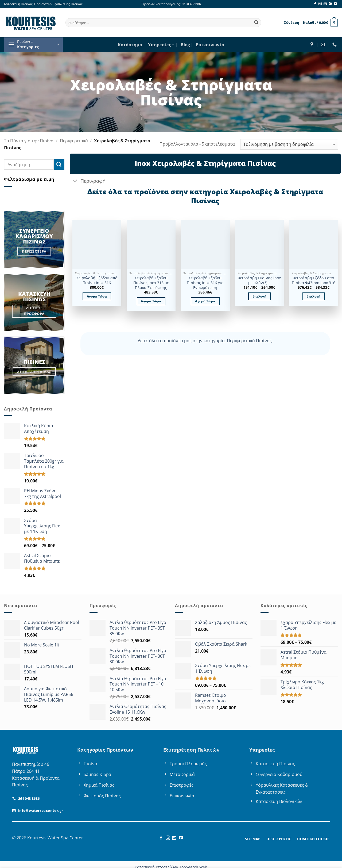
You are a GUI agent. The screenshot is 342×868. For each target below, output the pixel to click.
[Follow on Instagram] (320, 4)
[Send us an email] (325, 4)
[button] (292, 22)
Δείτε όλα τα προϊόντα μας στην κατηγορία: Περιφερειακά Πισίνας (205, 341)
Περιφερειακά (74, 141)
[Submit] (256, 23)
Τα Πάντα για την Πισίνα (29, 141)
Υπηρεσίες (161, 45)
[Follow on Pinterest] (330, 4)
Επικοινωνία (210, 45)
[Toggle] (75, 181)
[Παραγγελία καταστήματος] (289, 144)
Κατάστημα (130, 45)
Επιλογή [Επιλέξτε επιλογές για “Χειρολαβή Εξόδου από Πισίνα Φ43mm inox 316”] (313, 296)
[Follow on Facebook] (315, 4)
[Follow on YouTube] (335, 4)
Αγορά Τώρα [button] (97, 296)
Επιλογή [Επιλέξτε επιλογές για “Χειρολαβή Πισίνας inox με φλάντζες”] (259, 296)
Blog (185, 45)
